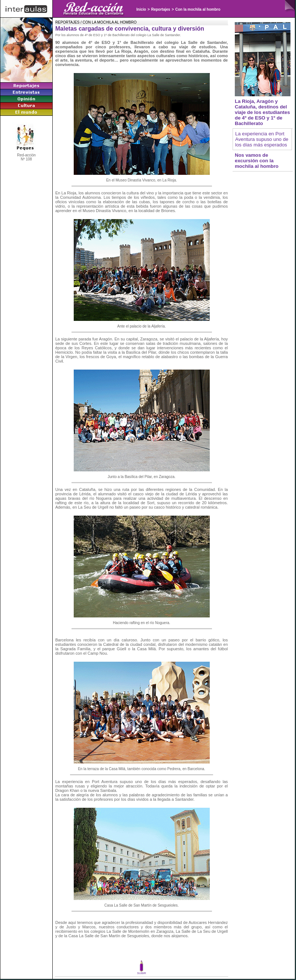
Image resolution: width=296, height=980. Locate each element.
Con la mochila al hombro (198, 9)
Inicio (141, 9)
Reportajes (161, 9)
